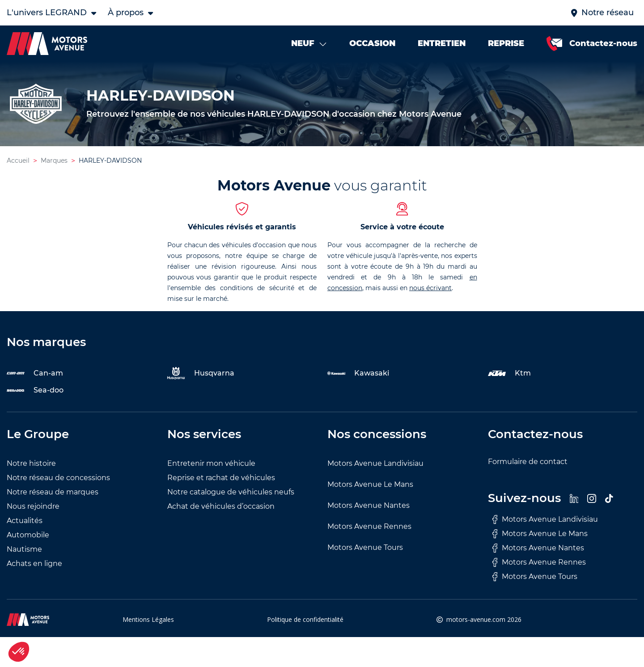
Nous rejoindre (33, 506)
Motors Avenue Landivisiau (375, 463)
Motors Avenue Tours (365, 547)
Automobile (28, 535)
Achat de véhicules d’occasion (221, 506)
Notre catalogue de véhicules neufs (231, 492)
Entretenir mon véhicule (211, 463)
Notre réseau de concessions (58, 478)
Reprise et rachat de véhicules (221, 478)
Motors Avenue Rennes (369, 526)
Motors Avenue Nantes (369, 505)
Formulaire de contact (528, 462)
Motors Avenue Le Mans (370, 484)
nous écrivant (430, 288)
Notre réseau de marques (53, 492)
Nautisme (24, 549)
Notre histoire (31, 463)
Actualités (25, 521)
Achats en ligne (34, 564)
